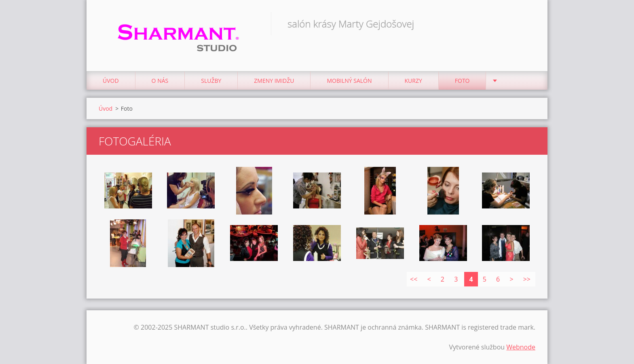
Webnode (521, 347)
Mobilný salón (349, 81)
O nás (160, 81)
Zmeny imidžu (274, 81)
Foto (462, 81)
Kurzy (413, 81)
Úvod (111, 81)
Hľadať (526, 23)
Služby (211, 81)
